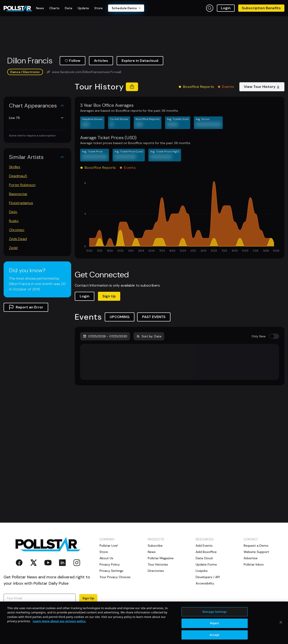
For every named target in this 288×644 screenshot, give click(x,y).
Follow (73, 61)
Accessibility (205, 583)
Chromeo (17, 230)
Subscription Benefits (261, 8)
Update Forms (206, 564)
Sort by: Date (149, 336)
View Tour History (262, 87)
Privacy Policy (68, 607)
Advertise (251, 558)
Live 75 (36, 118)
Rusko (14, 221)
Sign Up (109, 296)
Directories (156, 571)
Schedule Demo (126, 8)
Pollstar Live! (109, 546)
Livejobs (202, 571)
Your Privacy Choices (115, 577)
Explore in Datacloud (140, 61)
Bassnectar (18, 194)
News (152, 552)
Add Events (204, 546)
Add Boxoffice (206, 552)
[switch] (274, 336)
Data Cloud (204, 558)
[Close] (281, 633)
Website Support (256, 552)
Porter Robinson (22, 185)
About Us (106, 558)
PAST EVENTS (154, 317)
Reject (215, 634)
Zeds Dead (18, 239)
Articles (101, 61)
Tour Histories (158, 564)
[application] (180, 217)
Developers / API (208, 577)
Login (226, 8)
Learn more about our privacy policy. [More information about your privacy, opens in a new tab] (59, 632)
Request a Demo (256, 546)
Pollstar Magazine (161, 558)
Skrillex (15, 167)
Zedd (13, 248)
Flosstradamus (21, 203)
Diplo (13, 212)
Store (104, 552)
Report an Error (26, 307)
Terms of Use (13, 611)
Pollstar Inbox (254, 564)
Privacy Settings (111, 571)
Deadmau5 (18, 176)
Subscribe (155, 546)
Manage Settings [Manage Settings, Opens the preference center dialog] (215, 623)
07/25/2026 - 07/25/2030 (105, 336)
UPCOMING (120, 317)
